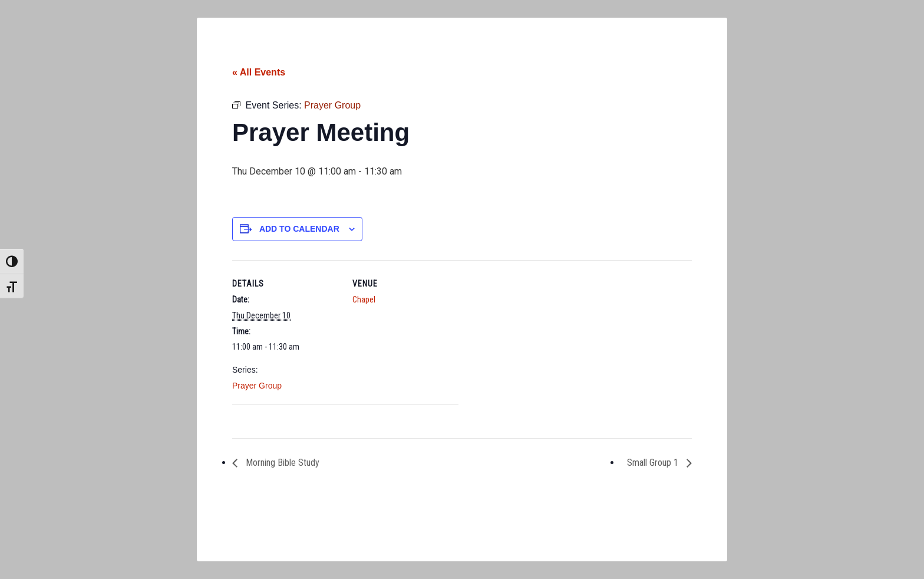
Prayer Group (257, 386)
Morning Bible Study (281, 463)
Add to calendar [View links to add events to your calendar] (299, 229)
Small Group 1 (654, 463)
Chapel (364, 300)
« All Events (259, 72)
